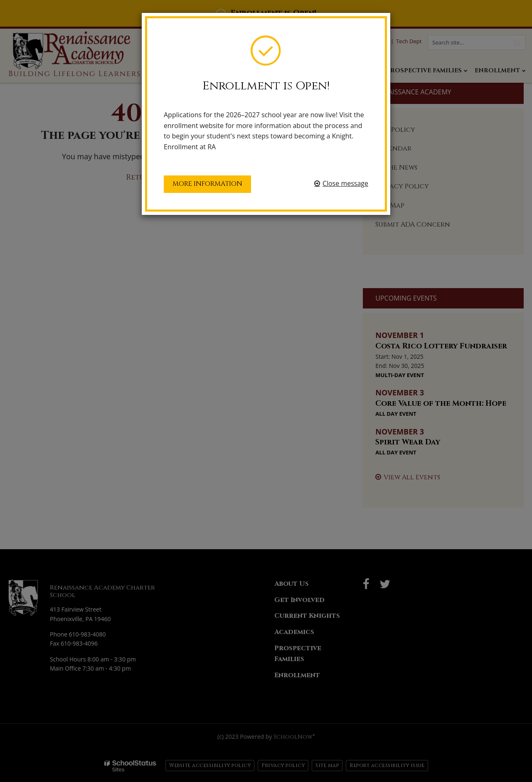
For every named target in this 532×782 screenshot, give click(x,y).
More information (207, 184)
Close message (345, 183)
